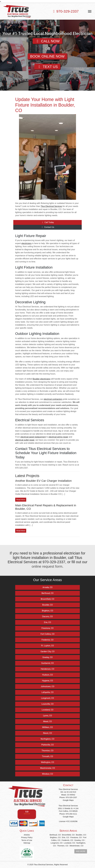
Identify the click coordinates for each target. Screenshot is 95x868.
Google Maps (68, 800)
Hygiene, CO (48, 681)
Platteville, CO (48, 745)
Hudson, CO (48, 675)
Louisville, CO (47, 704)
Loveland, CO (48, 710)
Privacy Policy (27, 837)
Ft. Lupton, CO (48, 646)
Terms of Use (27, 840)
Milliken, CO (47, 727)
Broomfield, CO (48, 599)
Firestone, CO (48, 628)
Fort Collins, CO (48, 634)
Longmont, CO (47, 698)
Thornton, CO (47, 751)
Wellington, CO (48, 762)
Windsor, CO (48, 774)
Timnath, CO (48, 756)
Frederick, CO (48, 640)
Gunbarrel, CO (48, 663)
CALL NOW (47, 41)
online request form (47, 566)
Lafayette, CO (48, 692)
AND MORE (81, 851)
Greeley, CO (48, 657)
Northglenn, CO (48, 739)
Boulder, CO (48, 605)
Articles (27, 835)
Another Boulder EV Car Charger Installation (43, 481)
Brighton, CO (48, 611)
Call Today (48, 222)
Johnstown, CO (47, 686)
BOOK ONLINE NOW (47, 56)
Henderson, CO (48, 669)
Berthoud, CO (48, 593)
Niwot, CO (48, 733)
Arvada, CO (48, 587)
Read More (21, 500)
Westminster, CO (48, 768)
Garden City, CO (48, 651)
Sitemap (27, 843)
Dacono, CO (47, 616)
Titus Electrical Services (43, 865)
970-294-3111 (71, 814)
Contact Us (48, 227)
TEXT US (47, 67)
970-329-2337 (67, 11)
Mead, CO (48, 721)
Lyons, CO (48, 716)
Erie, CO (47, 622)
